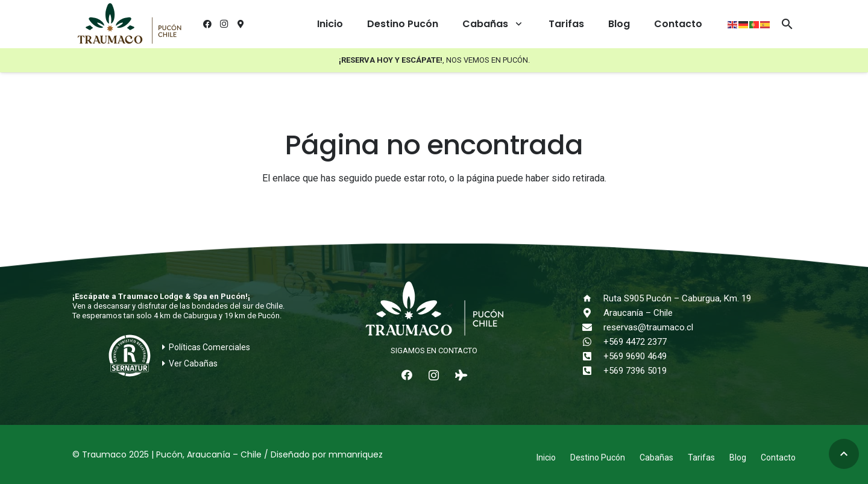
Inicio (546, 457)
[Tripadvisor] (461, 375)
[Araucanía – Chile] (593, 313)
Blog (738, 457)
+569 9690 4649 (635, 356)
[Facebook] (207, 24)
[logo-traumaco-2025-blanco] (434, 310)
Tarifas (701, 457)
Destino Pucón (598, 457)
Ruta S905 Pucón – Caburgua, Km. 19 (677, 298)
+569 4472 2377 (635, 342)
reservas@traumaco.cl (648, 327)
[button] (516, 24)
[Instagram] (224, 24)
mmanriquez (356, 454)
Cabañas (656, 457)
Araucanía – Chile (638, 313)
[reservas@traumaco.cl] (593, 327)
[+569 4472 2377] (593, 342)
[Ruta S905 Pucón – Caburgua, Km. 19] (593, 298)
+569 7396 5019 (635, 371)
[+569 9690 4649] (593, 356)
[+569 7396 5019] (593, 371)
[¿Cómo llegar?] (241, 24)
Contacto (778, 457)
